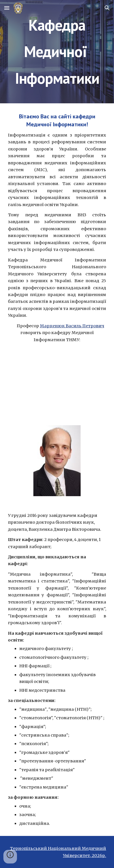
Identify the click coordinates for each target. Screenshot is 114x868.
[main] (57, 52)
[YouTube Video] (57, 385)
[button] (7, 8)
